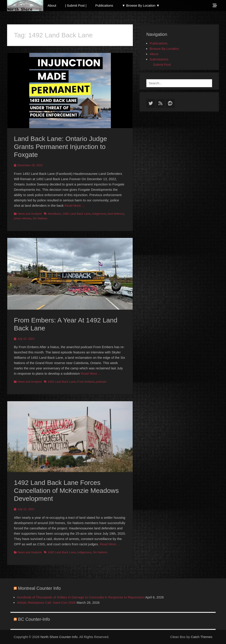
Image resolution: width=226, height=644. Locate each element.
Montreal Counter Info (39, 588)
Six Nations (40, 218)
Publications (104, 5)
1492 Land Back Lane (76, 214)
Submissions (159, 59)
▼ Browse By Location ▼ (141, 5)
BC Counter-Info (34, 619)
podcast (101, 382)
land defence (116, 214)
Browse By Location (164, 49)
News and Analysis (30, 214)
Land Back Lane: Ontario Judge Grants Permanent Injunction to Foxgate (60, 147)
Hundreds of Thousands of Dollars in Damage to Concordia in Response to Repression (81, 597)
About (52, 5)
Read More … (75, 205)
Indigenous (99, 214)
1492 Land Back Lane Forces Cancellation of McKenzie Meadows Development (66, 491)
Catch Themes (202, 637)
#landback (54, 214)
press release (23, 218)
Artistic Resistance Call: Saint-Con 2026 (46, 603)
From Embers (86, 382)
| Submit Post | (76, 5)
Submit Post (162, 65)
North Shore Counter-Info (59, 637)
